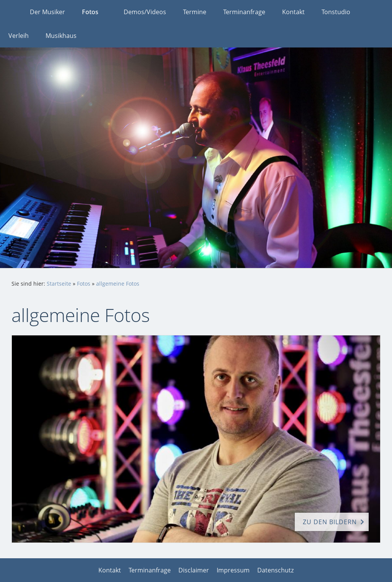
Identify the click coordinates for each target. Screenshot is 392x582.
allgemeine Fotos (118, 284)
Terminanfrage (150, 570)
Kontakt (110, 570)
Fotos (84, 284)
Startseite (59, 284)
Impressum (233, 570)
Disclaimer (194, 570)
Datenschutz (275, 570)
